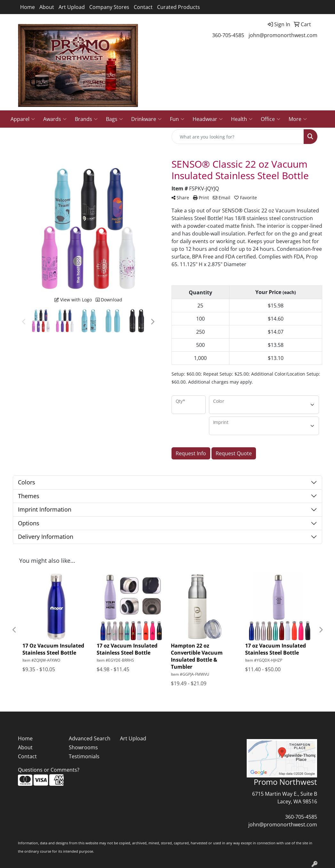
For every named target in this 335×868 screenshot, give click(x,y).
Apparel (23, 119)
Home (28, 7)
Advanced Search (90, 738)
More (298, 119)
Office (271, 119)
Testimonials (84, 756)
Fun (177, 119)
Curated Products (179, 7)
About (47, 7)
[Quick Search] (238, 137)
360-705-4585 (228, 35)
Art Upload (72, 7)
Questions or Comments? (49, 770)
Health (242, 119)
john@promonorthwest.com (283, 35)
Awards (55, 119)
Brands (86, 119)
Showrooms (83, 747)
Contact (143, 7)
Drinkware (146, 119)
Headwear (208, 119)
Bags (114, 119)
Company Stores (109, 7)
